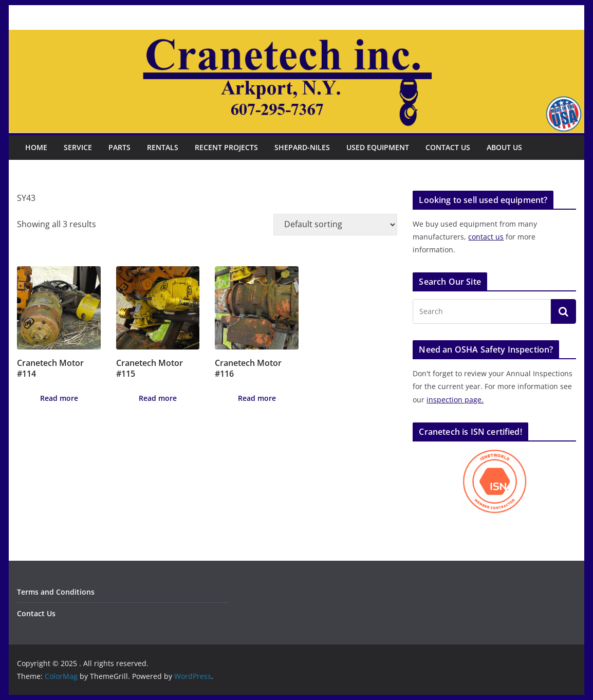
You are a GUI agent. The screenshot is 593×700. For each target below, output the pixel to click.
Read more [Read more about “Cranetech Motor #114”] (59, 398)
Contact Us (448, 147)
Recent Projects (226, 147)
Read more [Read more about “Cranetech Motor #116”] (257, 398)
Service (78, 147)
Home (36, 147)
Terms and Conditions (56, 592)
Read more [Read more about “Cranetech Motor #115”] (158, 398)
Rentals (163, 147)
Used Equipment (378, 147)
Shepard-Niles (302, 147)
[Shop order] (335, 225)
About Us (504, 147)
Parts (119, 147)
